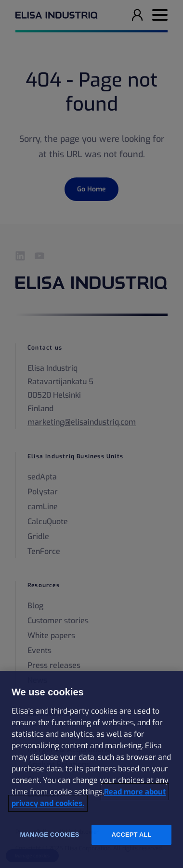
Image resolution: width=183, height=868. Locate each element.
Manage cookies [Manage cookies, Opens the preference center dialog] (49, 835)
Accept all (131, 835)
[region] (91, 769)
